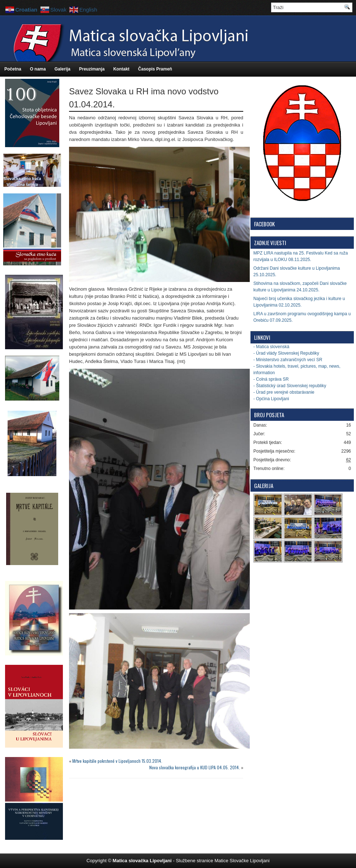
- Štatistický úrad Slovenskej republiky (290, 386)
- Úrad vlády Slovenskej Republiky (286, 353)
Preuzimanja (92, 69)
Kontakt (121, 69)
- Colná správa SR (271, 379)
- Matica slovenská (271, 347)
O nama (38, 69)
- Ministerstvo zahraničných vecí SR (288, 360)
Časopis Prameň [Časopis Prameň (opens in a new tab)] (155, 69)
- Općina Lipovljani (271, 399)
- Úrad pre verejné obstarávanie (284, 392)
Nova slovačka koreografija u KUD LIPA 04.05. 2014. (195, 767)
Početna (13, 69)
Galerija (63, 69)
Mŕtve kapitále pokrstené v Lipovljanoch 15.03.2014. (117, 761)
